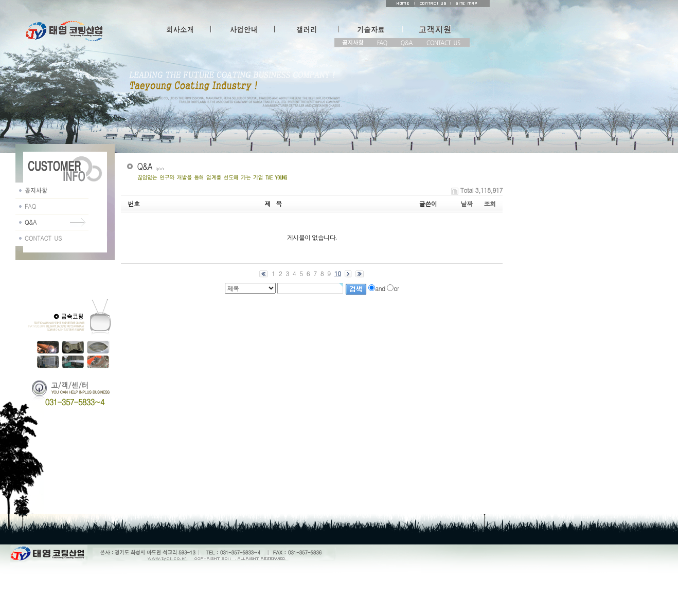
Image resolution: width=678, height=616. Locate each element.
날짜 (467, 203)
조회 (490, 203)
